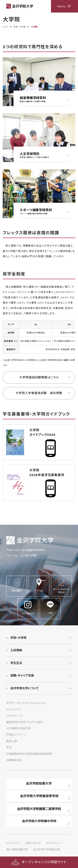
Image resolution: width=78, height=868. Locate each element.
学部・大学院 (20, 27)
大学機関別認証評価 (18, 728)
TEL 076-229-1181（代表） (22, 556)
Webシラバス (14, 709)
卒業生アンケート (16, 735)
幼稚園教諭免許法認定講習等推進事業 (29, 754)
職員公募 (12, 741)
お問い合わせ (33, 843)
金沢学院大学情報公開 (46, 850)
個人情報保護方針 (17, 850)
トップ (5, 27)
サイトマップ (13, 843)
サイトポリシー (54, 843)
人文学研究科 (44, 155)
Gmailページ (14, 716)
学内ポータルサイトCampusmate (26, 703)
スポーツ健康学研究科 (44, 212)
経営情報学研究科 (44, 99)
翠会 (9, 747)
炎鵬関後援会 (14, 760)
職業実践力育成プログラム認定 (25, 722)
